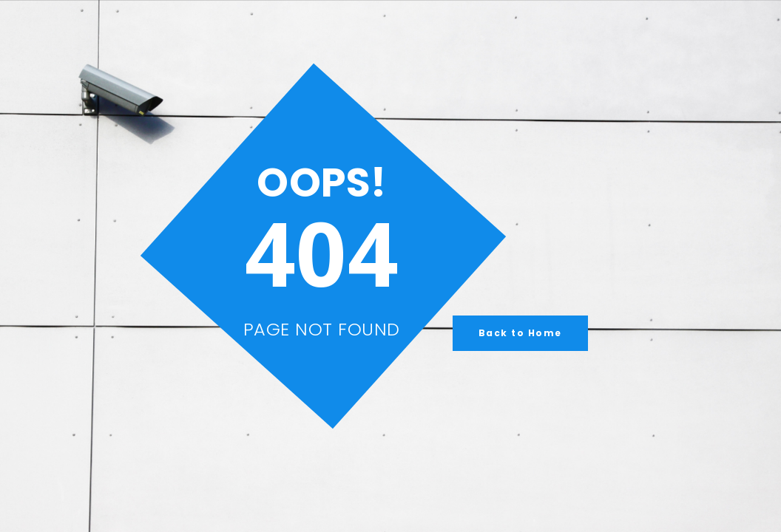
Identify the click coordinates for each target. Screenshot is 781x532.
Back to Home (520, 333)
